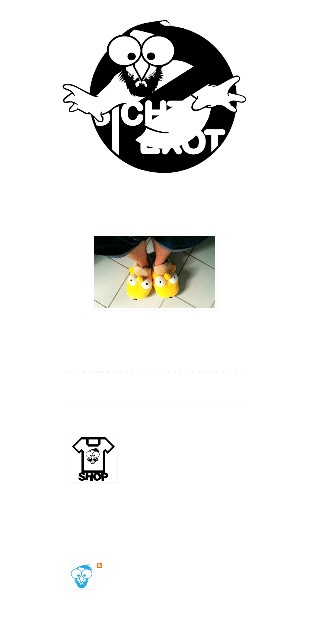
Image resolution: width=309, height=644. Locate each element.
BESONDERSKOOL (117, 566)
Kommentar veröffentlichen (99, 361)
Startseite (154, 372)
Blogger (197, 612)
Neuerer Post (79, 372)
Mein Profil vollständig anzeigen (132, 581)
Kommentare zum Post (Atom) (117, 381)
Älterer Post (230, 372)
